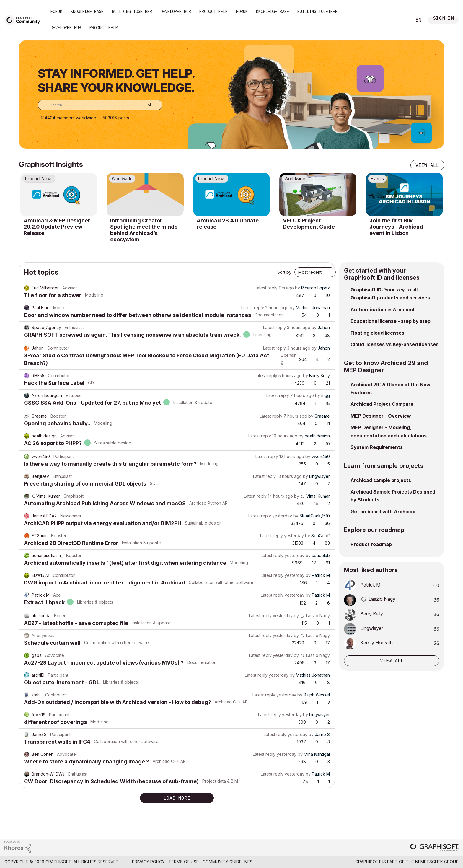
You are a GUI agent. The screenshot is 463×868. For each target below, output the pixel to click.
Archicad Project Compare (382, 404)
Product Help (213, 12)
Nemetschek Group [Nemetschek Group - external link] (437, 862)
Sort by (284, 272)
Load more (177, 798)
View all (427, 165)
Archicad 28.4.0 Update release (228, 224)
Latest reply (266, 288)
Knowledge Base (87, 12)
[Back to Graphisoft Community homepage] (24, 20)
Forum (56, 12)
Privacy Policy (148, 862)
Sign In (444, 19)
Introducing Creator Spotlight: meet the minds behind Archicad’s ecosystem (144, 230)
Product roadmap (371, 544)
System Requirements (377, 447)
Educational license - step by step (391, 321)
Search (401, 20)
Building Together (132, 12)
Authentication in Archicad (382, 310)
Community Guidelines (228, 862)
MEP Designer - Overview (381, 416)
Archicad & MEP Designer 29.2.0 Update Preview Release (57, 227)
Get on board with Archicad (383, 512)
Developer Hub (176, 12)
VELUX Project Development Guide (309, 224)
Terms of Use (184, 862)
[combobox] (100, 105)
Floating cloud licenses (377, 333)
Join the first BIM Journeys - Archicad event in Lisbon (396, 227)
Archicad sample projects (381, 480)
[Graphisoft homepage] (434, 848)
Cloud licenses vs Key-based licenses (394, 344)
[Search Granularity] (145, 105)
